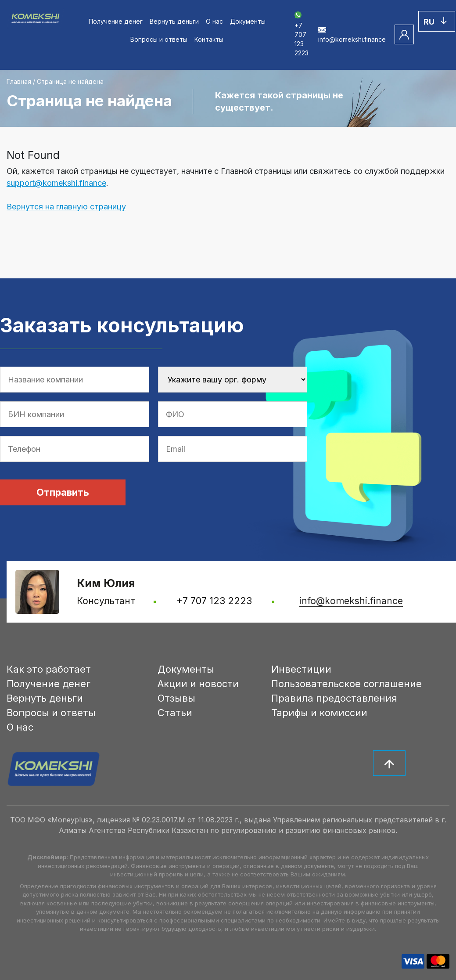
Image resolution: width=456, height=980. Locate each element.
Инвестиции (301, 669)
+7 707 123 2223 (302, 34)
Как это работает (49, 669)
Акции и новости (198, 684)
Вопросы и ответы (159, 39)
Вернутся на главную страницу (66, 207)
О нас (214, 21)
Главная (19, 81)
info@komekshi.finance (351, 601)
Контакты (209, 39)
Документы (248, 21)
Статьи (175, 713)
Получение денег (116, 21)
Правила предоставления (334, 698)
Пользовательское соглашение (346, 684)
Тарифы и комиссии (319, 713)
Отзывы (176, 698)
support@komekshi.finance (56, 183)
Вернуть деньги (174, 21)
